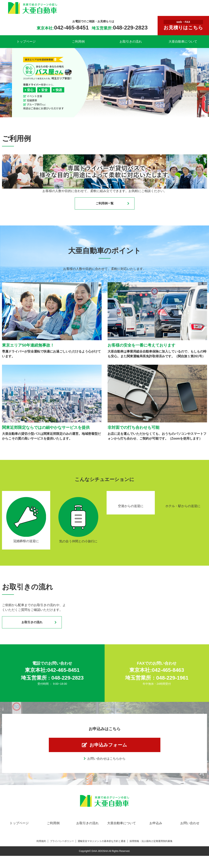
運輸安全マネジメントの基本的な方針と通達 (102, 844)
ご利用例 (78, 42)
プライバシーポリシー (62, 844)
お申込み (156, 826)
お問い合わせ (190, 826)
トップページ (26, 42)
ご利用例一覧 (105, 204)
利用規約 (41, 844)
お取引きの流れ (131, 42)
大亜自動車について (183, 42)
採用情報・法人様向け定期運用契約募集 (151, 844)
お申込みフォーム (109, 747)
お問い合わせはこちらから (106, 762)
